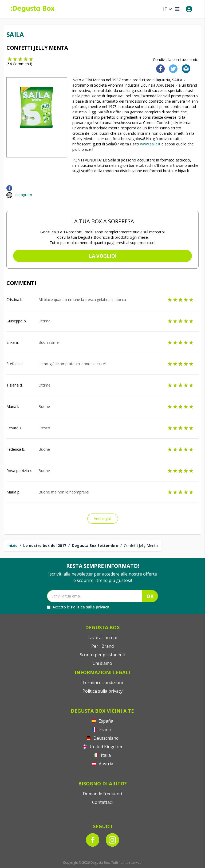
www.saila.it (150, 144)
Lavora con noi (102, 638)
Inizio (13, 545)
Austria (102, 764)
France (102, 730)
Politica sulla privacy (90, 607)
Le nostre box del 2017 (45, 545)
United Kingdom (102, 747)
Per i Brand (102, 646)
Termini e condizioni (102, 682)
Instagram (23, 195)
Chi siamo (102, 663)
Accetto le (78, 607)
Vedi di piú (103, 518)
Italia (102, 755)
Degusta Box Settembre (95, 545)
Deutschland (102, 738)
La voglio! (103, 256)
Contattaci (102, 802)
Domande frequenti (102, 794)
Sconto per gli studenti (102, 655)
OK (150, 596)
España (102, 721)
